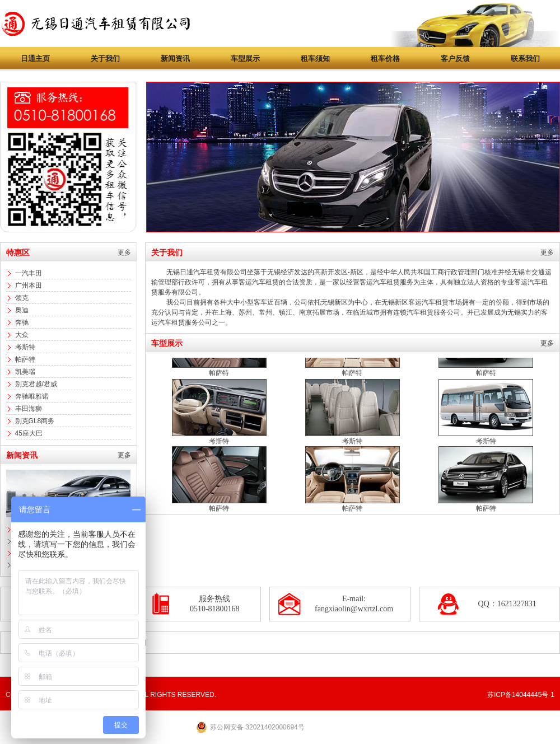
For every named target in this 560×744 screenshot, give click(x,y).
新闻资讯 (175, 59)
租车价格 (385, 59)
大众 (22, 335)
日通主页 (35, 59)
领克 (22, 298)
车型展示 (245, 59)
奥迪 (22, 310)
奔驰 (22, 322)
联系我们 (525, 59)
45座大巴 (29, 433)
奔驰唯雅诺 (32, 396)
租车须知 (315, 59)
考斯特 (25, 347)
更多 (124, 252)
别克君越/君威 (36, 384)
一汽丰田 (29, 273)
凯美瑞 (25, 372)
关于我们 (105, 59)
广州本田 (29, 286)
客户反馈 (455, 59)
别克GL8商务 (35, 421)
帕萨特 (25, 359)
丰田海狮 (29, 409)
